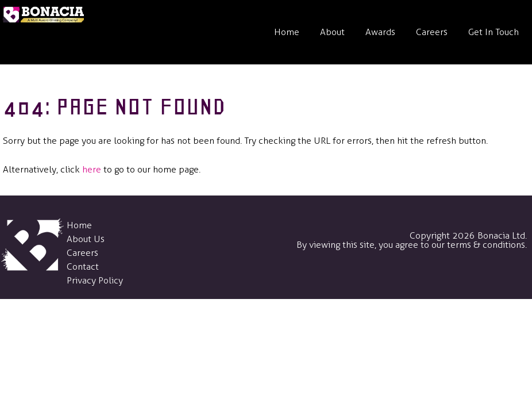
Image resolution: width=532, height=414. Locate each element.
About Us (86, 239)
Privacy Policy (95, 280)
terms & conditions (486, 245)
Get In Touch (494, 32)
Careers (432, 32)
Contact (83, 267)
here (92, 169)
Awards (380, 32)
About (332, 32)
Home (287, 32)
